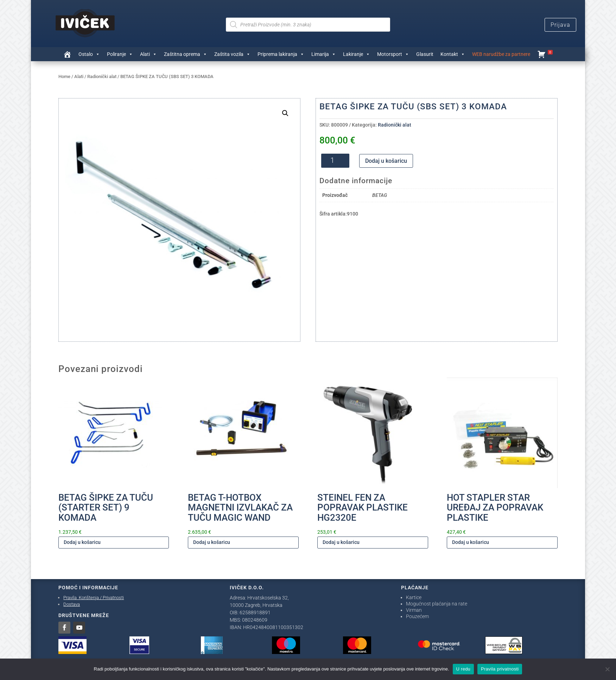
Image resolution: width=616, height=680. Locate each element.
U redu (463, 669)
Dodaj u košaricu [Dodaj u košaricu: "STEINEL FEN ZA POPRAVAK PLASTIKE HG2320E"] (341, 542)
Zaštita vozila (232, 54)
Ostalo (89, 54)
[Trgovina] (67, 54)
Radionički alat (102, 76)
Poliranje (120, 54)
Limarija (324, 54)
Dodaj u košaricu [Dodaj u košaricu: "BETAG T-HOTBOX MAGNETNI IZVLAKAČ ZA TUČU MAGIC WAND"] (212, 542)
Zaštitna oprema (186, 54)
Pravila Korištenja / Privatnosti (94, 598)
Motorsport (393, 54)
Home (64, 76)
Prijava (560, 25)
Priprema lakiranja (281, 54)
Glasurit (425, 54)
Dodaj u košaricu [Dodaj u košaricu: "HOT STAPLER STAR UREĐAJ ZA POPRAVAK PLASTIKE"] (471, 542)
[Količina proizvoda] (335, 161)
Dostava (72, 604)
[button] (285, 113)
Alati (148, 54)
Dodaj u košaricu (386, 161)
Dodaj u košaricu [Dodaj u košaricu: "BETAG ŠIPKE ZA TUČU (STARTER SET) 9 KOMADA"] (82, 542)
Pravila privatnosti (500, 669)
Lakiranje (357, 54)
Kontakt (453, 54)
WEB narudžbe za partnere (501, 54)
